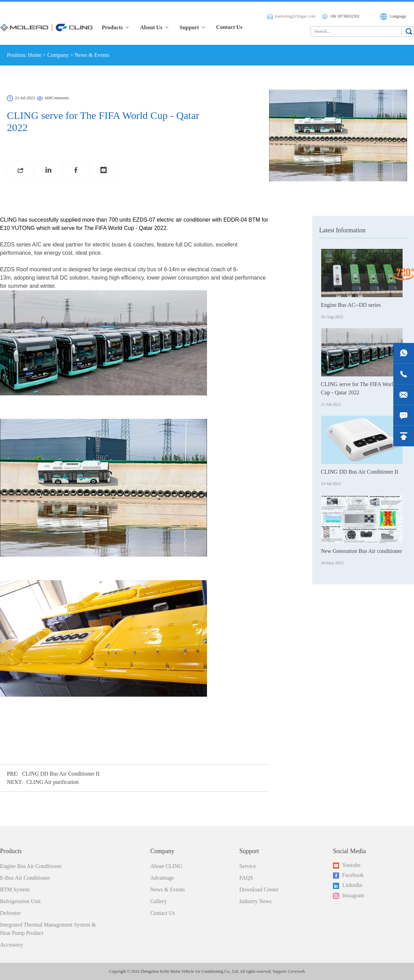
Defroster (10, 913)
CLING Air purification (52, 782)
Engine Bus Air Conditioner (31, 866)
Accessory (12, 945)
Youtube (347, 865)
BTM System (15, 890)
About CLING (166, 866)
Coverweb (297, 971)
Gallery (158, 901)
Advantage (162, 878)
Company (58, 55)
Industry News (256, 901)
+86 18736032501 (341, 17)
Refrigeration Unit (20, 901)
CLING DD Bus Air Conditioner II (61, 774)
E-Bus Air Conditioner (25, 878)
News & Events (92, 55)
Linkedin (348, 885)
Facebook (348, 875)
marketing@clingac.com (291, 17)
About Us (155, 27)
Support (193, 27)
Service (248, 866)
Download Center (259, 890)
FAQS (246, 878)
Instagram (349, 896)
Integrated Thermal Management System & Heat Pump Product (48, 929)
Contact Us (229, 27)
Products (116, 27)
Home (35, 55)
